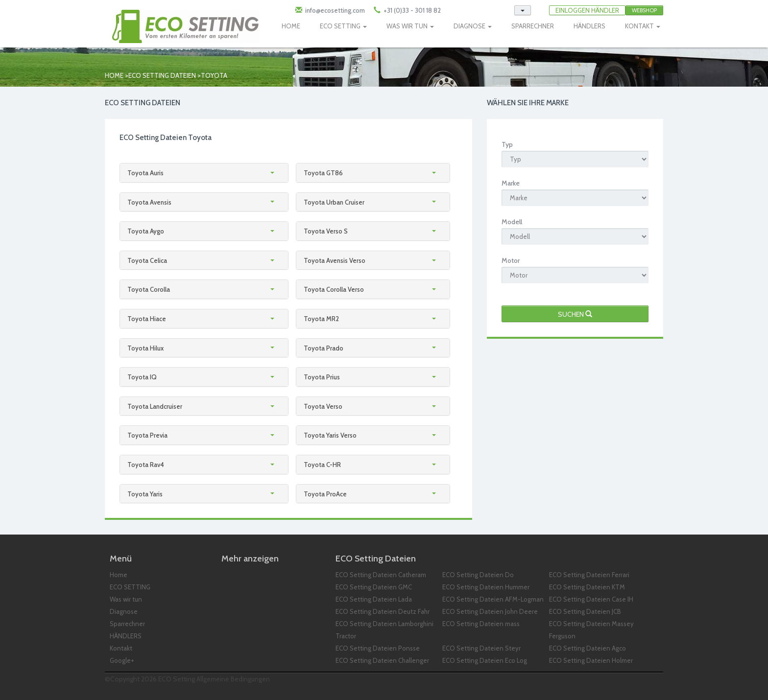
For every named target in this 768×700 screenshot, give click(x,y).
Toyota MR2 (321, 319)
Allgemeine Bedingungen (233, 679)
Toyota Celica (147, 260)
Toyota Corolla (149, 289)
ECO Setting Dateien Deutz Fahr (383, 611)
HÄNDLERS (589, 26)
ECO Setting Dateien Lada (374, 599)
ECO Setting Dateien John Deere (490, 611)
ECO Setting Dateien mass (481, 624)
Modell (512, 222)
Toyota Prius (322, 377)
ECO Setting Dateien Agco (588, 648)
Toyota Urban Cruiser (334, 202)
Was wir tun (126, 599)
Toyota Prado (324, 348)
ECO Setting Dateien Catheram (381, 575)
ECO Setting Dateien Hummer (486, 587)
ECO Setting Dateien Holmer (591, 660)
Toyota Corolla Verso (334, 289)
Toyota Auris (145, 173)
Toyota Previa (147, 435)
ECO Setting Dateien (162, 75)
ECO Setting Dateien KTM (587, 587)
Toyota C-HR (322, 465)
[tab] (204, 173)
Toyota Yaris (145, 494)
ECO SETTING (130, 587)
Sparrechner (127, 624)
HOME (291, 26)
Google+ (122, 660)
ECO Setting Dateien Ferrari (589, 575)
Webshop (644, 10)
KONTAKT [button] (643, 26)
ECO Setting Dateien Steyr (481, 648)
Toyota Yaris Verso (330, 435)
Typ (507, 144)
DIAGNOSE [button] (473, 26)
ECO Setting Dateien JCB (585, 611)
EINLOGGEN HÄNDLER (587, 10)
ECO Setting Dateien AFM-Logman (493, 599)
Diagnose (124, 611)
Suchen (575, 314)
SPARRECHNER (533, 26)
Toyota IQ (142, 377)
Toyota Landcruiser (155, 406)
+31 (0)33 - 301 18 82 (411, 10)
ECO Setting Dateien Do (478, 575)
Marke (511, 183)
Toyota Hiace (147, 319)
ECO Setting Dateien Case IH (591, 599)
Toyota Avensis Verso (335, 260)
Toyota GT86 (323, 173)
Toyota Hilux (145, 348)
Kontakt (121, 648)
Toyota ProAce (325, 494)
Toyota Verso (323, 406)
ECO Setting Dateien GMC (374, 587)
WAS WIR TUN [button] (410, 26)
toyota (214, 75)
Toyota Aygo (146, 231)
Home (114, 75)
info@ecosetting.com (335, 10)
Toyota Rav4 (146, 465)
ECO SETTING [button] (343, 26)
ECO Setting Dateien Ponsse (378, 648)
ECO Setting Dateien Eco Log (485, 660)
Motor (511, 260)
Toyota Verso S (326, 231)
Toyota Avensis (149, 202)
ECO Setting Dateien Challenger (382, 660)
